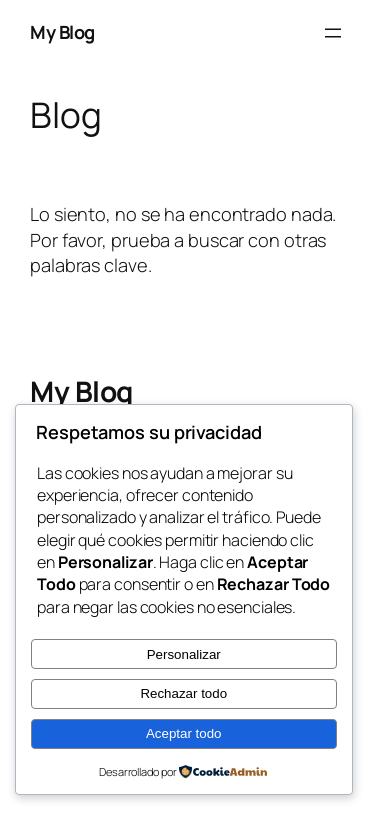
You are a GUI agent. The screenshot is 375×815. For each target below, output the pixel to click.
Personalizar (184, 654)
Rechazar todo (183, 693)
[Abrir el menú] (333, 33)
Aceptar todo (184, 733)
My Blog (62, 32)
